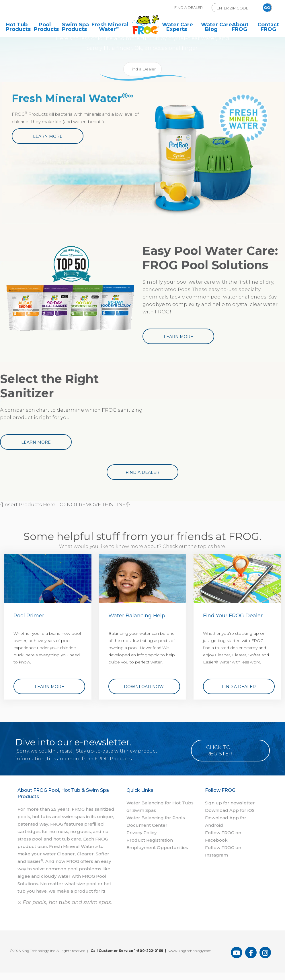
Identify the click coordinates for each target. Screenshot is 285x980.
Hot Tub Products (17, 27)
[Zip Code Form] (236, 8)
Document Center (147, 825)
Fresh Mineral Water (110, 27)
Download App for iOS (230, 810)
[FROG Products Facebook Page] (251, 952)
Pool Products (45, 27)
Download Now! (144, 687)
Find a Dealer (142, 69)
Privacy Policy (141, 833)
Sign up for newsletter (230, 803)
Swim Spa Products (73, 27)
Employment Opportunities (157, 848)
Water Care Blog (212, 27)
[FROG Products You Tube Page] (237, 952)
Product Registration (150, 840)
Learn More (48, 136)
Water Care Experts (177, 27)
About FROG (240, 27)
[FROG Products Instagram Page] (265, 952)
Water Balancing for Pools (156, 818)
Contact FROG (268, 27)
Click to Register (219, 751)
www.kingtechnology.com (190, 951)
